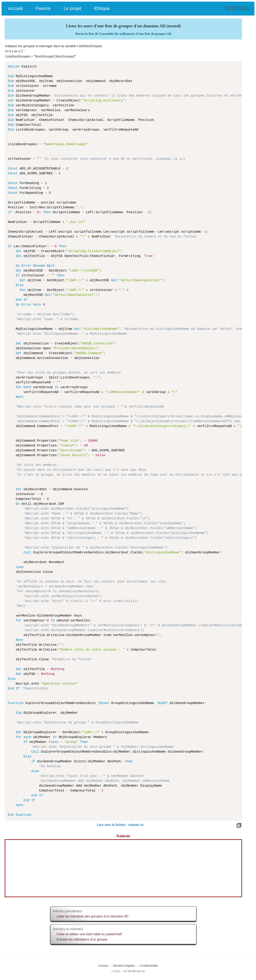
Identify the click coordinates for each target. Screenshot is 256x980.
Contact (103, 966)
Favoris (43, 8)
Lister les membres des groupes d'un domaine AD (92, 916)
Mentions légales (124, 966)
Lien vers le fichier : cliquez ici (120, 825)
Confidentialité (149, 966)
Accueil (15, 8)
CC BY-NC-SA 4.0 (134, 971)
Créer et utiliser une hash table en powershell (89, 934)
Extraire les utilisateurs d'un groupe (82, 939)
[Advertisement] (123, 868)
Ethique (102, 8)
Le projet (73, 8)
